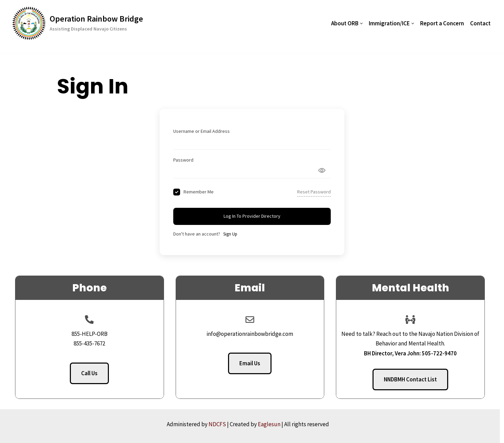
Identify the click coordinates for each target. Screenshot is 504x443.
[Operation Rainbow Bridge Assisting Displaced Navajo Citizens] (78, 23)
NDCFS (221, 424)
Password (183, 160)
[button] (361, 23)
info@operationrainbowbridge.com (252, 334)
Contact (480, 23)
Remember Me (199, 192)
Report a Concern (442, 23)
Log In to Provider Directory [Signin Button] (252, 216)
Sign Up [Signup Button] (230, 234)
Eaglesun (273, 424)
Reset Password (314, 192)
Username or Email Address (201, 131)
